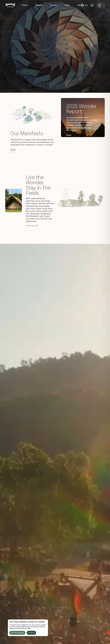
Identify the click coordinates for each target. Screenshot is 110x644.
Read (13, 150)
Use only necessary (17, 633)
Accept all (31, 633)
